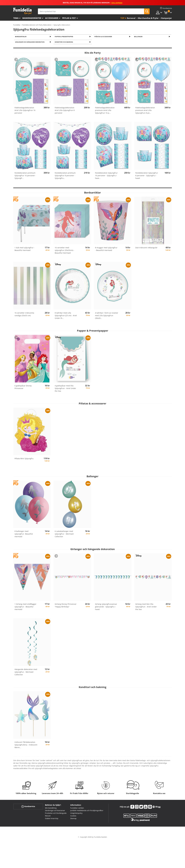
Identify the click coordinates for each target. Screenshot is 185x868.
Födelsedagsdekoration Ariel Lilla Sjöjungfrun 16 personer (25, 111)
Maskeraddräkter (32, 18)
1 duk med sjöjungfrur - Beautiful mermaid (25, 250)
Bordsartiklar (21, 37)
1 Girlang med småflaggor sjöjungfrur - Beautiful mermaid (25, 607)
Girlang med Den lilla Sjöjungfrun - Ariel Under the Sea (146, 607)
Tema (16, 18)
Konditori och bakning (64, 43)
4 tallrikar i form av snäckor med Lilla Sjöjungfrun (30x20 (107, 316)
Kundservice (28, 807)
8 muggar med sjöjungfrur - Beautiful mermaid (106, 250)
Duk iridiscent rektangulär (146, 248)
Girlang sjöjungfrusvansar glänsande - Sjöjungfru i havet (106, 607)
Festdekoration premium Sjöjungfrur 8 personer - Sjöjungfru (65, 176)
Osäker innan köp (52, 819)
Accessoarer (52, 18)
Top (122, 18)
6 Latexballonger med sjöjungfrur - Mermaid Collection (64, 535)
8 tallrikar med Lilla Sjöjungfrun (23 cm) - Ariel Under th (66, 316)
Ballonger (139, 37)
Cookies (73, 817)
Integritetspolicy (76, 814)
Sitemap (73, 819)
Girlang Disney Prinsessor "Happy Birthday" (66, 606)
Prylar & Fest (69, 18)
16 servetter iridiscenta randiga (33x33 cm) (24, 315)
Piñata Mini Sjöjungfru (24, 459)
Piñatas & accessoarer (104, 37)
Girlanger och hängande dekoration (30, 43)
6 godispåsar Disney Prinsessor (23, 388)
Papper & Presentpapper (64, 37)
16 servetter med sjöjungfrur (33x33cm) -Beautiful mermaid (65, 251)
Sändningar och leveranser (55, 811)
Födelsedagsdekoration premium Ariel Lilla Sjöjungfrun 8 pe (145, 111)
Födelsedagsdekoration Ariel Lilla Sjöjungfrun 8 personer (65, 111)
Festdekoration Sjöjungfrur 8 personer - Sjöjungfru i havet (147, 176)
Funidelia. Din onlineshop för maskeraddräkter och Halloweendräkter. (22, 11)
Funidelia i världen (77, 809)
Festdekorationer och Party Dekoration (37, 25)
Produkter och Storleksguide (56, 814)
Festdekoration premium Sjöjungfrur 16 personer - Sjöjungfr (25, 176)
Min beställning (51, 809)
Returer (48, 817)
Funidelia (17, 25)
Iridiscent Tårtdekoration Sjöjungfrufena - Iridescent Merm (26, 746)
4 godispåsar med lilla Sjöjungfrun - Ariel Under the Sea (65, 389)
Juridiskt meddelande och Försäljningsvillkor (87, 811)
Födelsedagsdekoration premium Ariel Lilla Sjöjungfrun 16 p (105, 111)
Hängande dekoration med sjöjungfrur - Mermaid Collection (26, 673)
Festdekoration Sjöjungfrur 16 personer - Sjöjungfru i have (106, 176)
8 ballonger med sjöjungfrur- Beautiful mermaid (24, 535)
